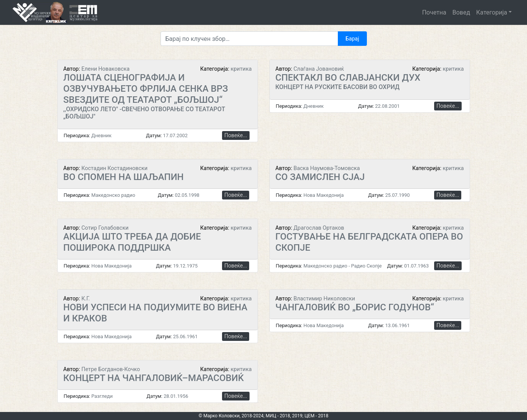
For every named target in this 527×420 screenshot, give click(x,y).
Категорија (492, 12)
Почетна (434, 12)
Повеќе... (236, 135)
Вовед (461, 12)
